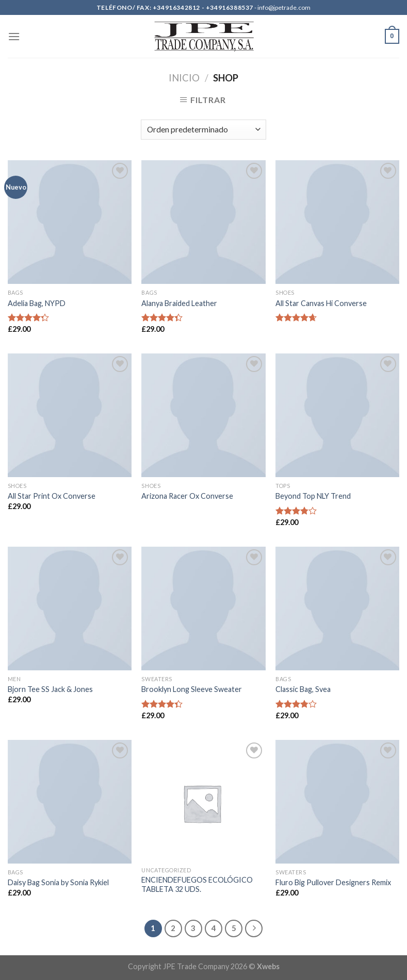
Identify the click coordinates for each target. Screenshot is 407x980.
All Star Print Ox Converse (52, 496)
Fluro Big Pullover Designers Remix (333, 882)
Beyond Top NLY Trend (313, 496)
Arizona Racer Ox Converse (187, 496)
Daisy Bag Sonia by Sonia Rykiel (58, 882)
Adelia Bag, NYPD (37, 303)
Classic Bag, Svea (303, 689)
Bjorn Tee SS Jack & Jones (50, 689)
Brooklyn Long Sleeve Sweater (192, 689)
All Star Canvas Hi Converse (321, 303)
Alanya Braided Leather (179, 303)
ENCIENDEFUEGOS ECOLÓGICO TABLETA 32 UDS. (197, 885)
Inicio (184, 78)
